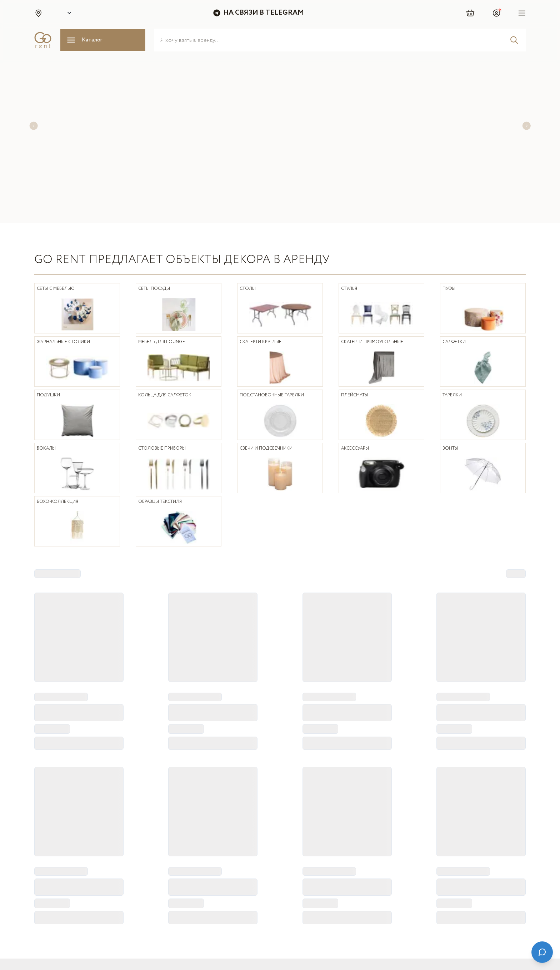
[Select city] (68, 13)
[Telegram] (416, 922)
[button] (38, 13)
